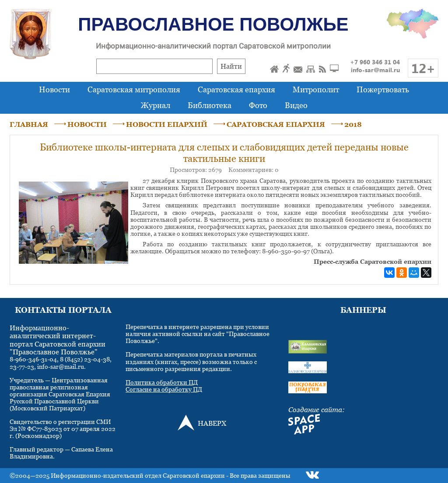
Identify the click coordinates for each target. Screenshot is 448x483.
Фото (258, 105)
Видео (296, 105)
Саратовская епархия (236, 89)
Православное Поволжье (213, 24)
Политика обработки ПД (162, 382)
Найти (231, 66)
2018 (353, 124)
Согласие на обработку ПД (164, 389)
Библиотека (210, 105)
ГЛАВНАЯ (29, 124)
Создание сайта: (317, 409)
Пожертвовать (383, 89)
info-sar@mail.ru (375, 70)
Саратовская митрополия (134, 89)
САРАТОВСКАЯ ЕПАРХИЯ (276, 124)
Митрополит (316, 89)
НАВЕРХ (212, 423)
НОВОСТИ (87, 124)
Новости (54, 89)
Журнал (156, 105)
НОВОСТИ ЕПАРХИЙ (167, 124)
